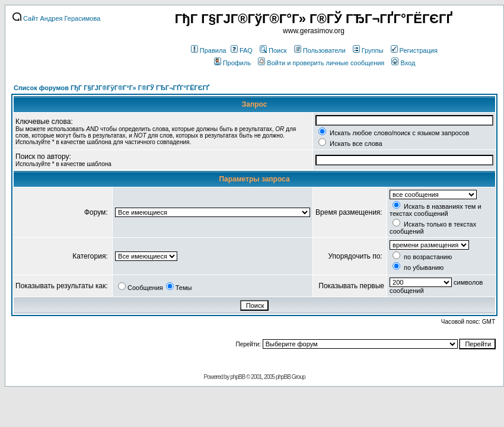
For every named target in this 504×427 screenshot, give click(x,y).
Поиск (273, 50)
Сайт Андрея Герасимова (56, 18)
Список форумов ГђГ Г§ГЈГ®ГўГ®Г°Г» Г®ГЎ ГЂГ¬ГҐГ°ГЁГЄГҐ (111, 88)
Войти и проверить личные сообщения (321, 63)
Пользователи (320, 50)
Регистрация (414, 50)
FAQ (242, 50)
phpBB (237, 377)
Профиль (233, 63)
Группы (368, 50)
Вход (403, 63)
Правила (209, 50)
